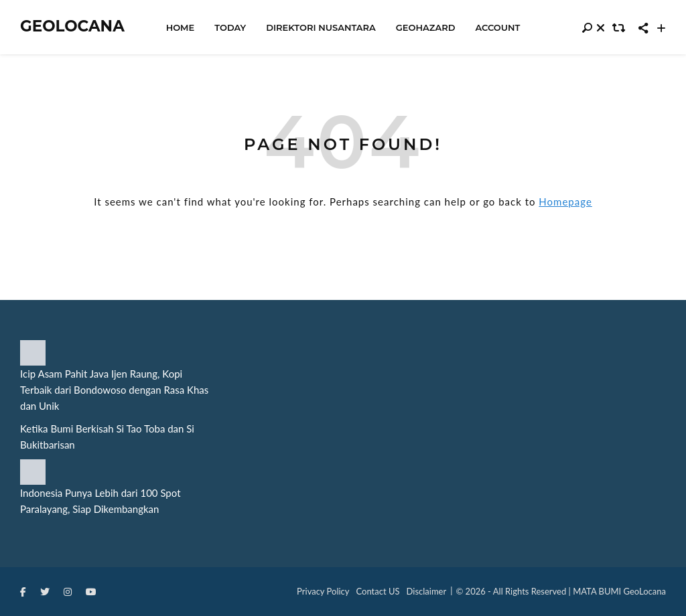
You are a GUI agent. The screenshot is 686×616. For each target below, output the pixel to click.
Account (497, 27)
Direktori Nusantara (321, 27)
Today (230, 27)
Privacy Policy (323, 591)
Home (181, 27)
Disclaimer (427, 591)
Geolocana (72, 26)
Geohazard (426, 27)
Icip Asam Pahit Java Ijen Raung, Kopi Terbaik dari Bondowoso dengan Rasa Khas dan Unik (114, 390)
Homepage (565, 202)
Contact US (378, 591)
